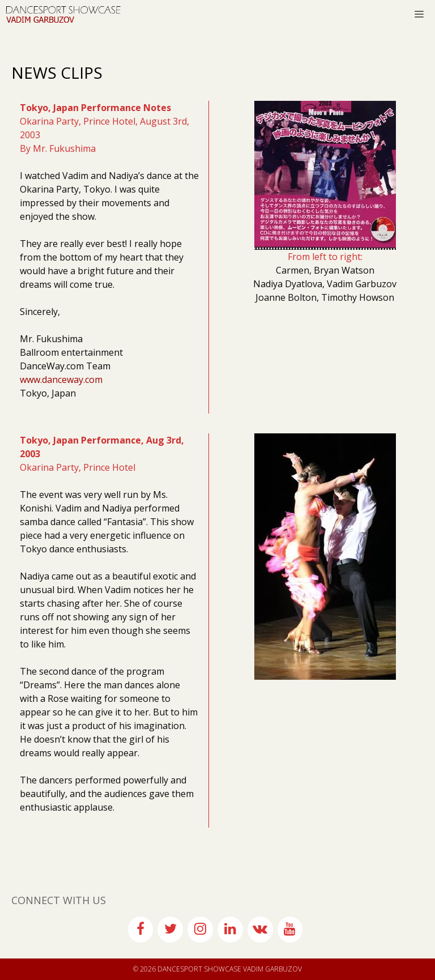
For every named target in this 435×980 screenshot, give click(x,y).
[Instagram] (200, 930)
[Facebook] (141, 930)
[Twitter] (170, 930)
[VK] (260, 930)
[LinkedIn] (230, 930)
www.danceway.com (61, 380)
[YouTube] (290, 930)
